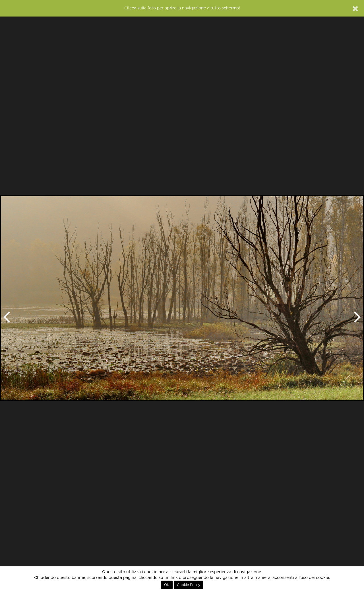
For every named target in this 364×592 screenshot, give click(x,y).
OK (167, 585)
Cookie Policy (189, 585)
